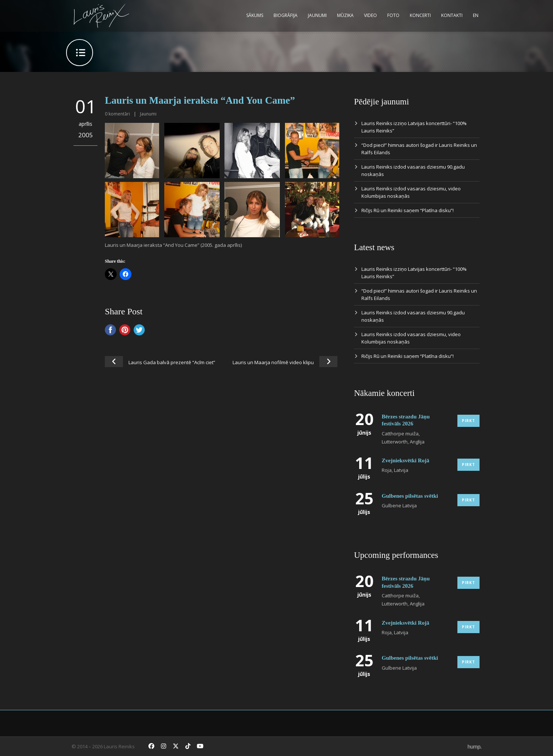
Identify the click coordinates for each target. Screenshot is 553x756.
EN (476, 15)
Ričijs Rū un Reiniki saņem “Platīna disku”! (408, 210)
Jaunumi (317, 15)
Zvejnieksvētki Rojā (406, 460)
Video (370, 15)
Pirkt (468, 421)
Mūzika (345, 15)
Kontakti (452, 15)
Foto (393, 15)
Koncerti (420, 15)
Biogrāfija (286, 15)
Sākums (255, 15)
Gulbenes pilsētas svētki (410, 496)
